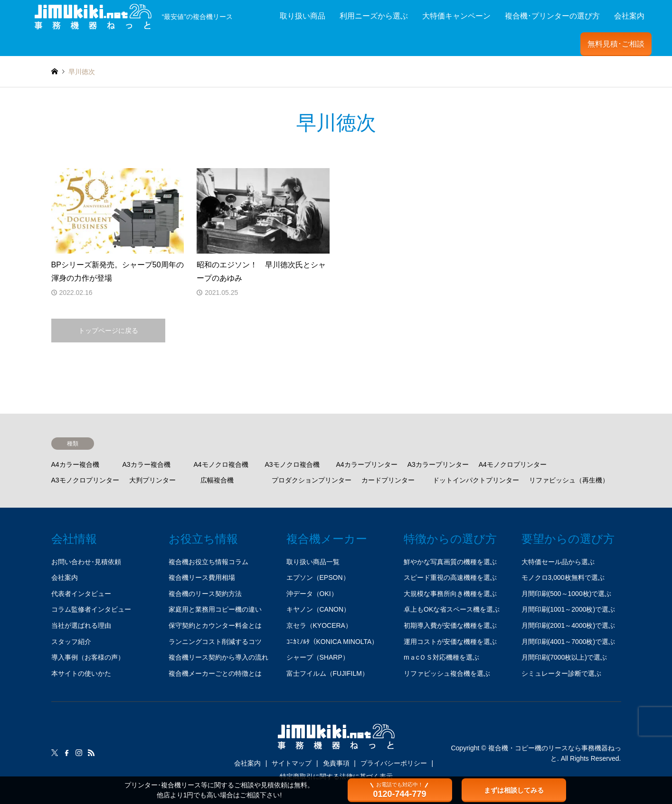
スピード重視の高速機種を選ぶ (450, 577)
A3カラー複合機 (147, 464)
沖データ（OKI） (312, 594)
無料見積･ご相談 (616, 44)
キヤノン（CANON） (318, 609)
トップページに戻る (108, 331)
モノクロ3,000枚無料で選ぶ (563, 577)
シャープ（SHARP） (318, 657)
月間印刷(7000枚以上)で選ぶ (564, 657)
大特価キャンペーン (456, 16)
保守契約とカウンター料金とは (215, 625)
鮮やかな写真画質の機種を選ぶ (450, 562)
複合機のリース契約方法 (205, 594)
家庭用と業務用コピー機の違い (215, 609)
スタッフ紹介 (71, 642)
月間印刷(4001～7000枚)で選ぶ (568, 642)
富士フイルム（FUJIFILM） (327, 673)
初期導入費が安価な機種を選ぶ (450, 625)
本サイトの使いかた (81, 673)
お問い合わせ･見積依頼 (86, 562)
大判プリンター (152, 480)
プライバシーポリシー (394, 763)
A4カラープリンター (367, 464)
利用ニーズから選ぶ (374, 16)
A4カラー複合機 (75, 464)
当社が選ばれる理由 (81, 625)
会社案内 (629, 16)
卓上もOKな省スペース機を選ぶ (452, 609)
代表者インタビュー (81, 594)
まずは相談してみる (514, 790)
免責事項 (336, 763)
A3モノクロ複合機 (292, 464)
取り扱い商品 (303, 16)
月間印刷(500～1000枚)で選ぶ (567, 594)
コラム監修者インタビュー (91, 609)
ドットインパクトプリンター (476, 480)
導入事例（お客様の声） (88, 657)
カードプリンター (388, 480)
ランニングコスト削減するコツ (215, 642)
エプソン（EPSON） (318, 577)
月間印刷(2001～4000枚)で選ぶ (568, 625)
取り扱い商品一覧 (313, 562)
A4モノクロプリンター (513, 464)
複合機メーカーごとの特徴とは (215, 673)
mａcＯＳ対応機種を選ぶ (441, 657)
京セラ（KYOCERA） (319, 625)
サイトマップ (292, 763)
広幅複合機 (217, 480)
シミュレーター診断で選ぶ (561, 673)
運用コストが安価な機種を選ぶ (450, 642)
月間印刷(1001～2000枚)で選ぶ (568, 609)
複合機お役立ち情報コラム (208, 562)
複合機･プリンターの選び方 (552, 16)
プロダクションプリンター (312, 480)
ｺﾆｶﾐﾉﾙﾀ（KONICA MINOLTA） (332, 642)
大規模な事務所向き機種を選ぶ (450, 594)
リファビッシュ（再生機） (569, 480)
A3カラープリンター (438, 464)
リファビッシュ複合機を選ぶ (447, 673)
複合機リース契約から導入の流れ (218, 657)
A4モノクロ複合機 (221, 464)
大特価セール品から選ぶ (558, 562)
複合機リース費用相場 (202, 577)
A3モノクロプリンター (85, 480)
